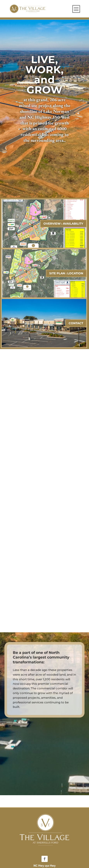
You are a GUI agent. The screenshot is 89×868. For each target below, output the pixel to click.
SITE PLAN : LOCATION (66, 273)
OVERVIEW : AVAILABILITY (63, 224)
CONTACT (76, 323)
